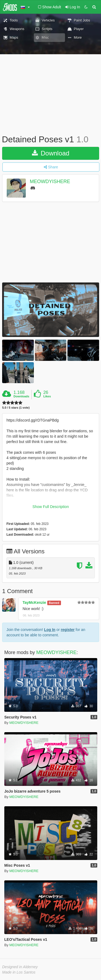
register (68, 630)
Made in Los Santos (19, 972)
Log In (50, 630)
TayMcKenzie (34, 602)
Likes (47, 396)
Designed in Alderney (20, 967)
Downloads (21, 396)
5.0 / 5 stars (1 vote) (16, 408)
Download (51, 153)
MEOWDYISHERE (50, 182)
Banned (54, 603)
